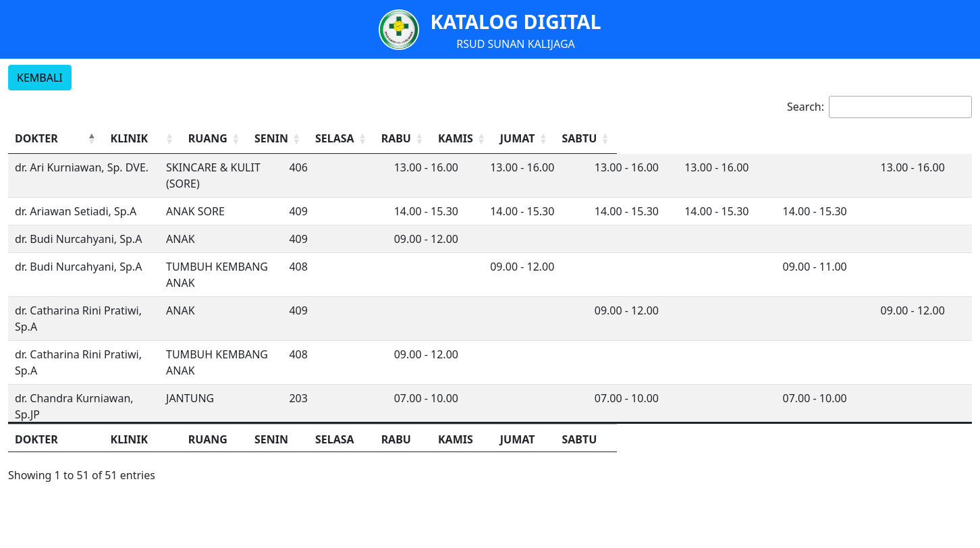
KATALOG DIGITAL (515, 21)
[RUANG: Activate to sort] (456, 139)
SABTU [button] (917, 138)
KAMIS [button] (757, 138)
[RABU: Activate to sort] (692, 139)
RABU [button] (674, 138)
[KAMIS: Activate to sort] (773, 139)
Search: (806, 107)
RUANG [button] (444, 138)
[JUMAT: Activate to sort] (852, 139)
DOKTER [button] (36, 138)
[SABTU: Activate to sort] (932, 139)
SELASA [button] (599, 138)
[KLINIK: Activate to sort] (331, 139)
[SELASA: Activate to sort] (613, 139)
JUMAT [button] (837, 138)
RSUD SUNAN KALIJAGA (516, 44)
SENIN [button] (517, 138)
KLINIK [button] (269, 138)
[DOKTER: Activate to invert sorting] (126, 139)
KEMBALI (40, 78)
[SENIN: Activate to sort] (533, 139)
